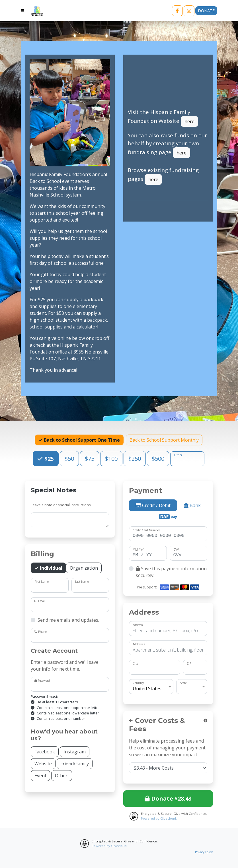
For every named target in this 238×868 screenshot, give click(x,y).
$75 (90, 458)
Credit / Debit (153, 505)
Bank (192, 505)
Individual (51, 568)
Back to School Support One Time (81, 440)
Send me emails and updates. (68, 620)
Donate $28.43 (168, 798)
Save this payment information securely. (171, 572)
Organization (84, 568)
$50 (69, 458)
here (189, 121)
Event (40, 775)
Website (43, 763)
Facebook (45, 752)
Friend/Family (75, 763)
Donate (206, 11)
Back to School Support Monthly (164, 440)
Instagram (75, 752)
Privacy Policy (204, 852)
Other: (62, 775)
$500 (158, 458)
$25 (48, 458)
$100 (111, 458)
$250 (135, 458)
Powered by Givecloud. (159, 818)
